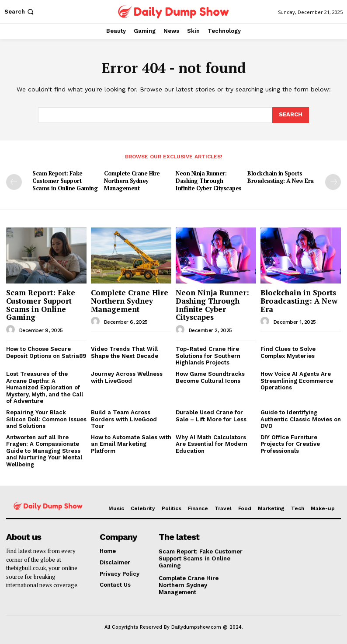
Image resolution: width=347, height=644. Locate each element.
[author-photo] (12, 329)
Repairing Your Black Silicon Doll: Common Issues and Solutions (46, 419)
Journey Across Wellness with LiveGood (127, 377)
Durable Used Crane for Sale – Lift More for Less (211, 415)
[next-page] (333, 182)
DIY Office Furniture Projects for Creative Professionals (290, 444)
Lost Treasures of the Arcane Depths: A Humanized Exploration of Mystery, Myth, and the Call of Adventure (45, 387)
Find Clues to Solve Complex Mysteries (288, 352)
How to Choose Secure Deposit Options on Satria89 (46, 352)
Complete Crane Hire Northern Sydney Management (132, 181)
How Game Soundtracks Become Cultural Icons (210, 377)
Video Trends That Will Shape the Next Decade (125, 352)
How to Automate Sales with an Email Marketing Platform (131, 444)
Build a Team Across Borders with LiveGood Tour (124, 419)
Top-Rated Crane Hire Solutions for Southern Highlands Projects (208, 355)
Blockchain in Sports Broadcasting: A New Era (280, 177)
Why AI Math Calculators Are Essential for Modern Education (212, 444)
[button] (20, 12)
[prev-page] (14, 182)
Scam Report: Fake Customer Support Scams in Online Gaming (65, 181)
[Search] (291, 115)
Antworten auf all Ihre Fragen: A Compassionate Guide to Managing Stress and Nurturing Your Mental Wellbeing (44, 450)
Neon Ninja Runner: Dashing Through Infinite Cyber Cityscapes (209, 181)
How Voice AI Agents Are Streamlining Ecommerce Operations (297, 380)
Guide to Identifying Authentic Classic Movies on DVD (301, 419)
